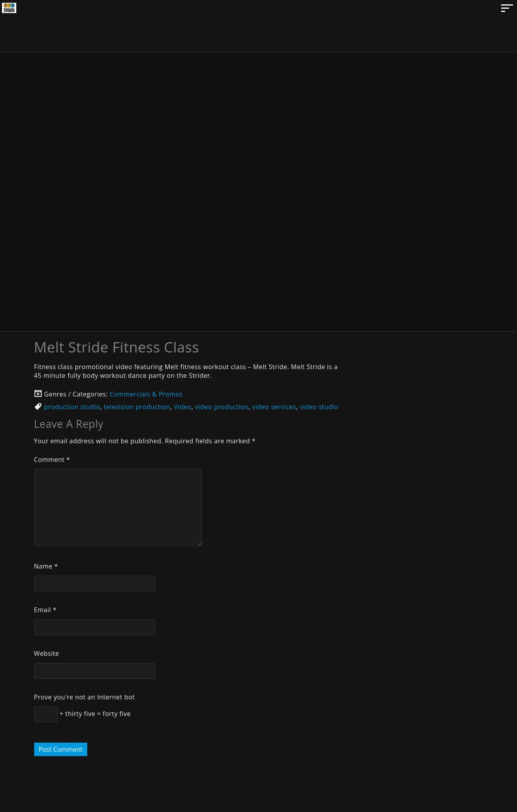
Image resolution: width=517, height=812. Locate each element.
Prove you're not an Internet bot (84, 697)
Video (182, 407)
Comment (52, 460)
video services (274, 407)
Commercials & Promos (146, 394)
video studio (319, 407)
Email (45, 610)
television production (137, 407)
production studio (72, 407)
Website (47, 653)
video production (222, 407)
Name (46, 566)
